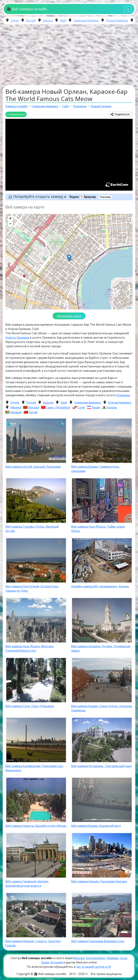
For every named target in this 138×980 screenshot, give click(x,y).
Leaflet (129, 308)
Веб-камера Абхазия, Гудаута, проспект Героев (33, 943)
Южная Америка (117, 20)
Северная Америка (86, 20)
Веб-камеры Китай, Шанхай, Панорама (33, 467)
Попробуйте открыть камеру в (56, 196)
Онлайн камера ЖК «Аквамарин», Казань (100, 586)
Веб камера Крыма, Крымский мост (96, 826)
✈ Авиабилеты (16, 114)
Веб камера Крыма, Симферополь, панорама (96, 469)
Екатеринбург (96, 958)
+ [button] (10, 219)
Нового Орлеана (17, 338)
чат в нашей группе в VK (94, 967)
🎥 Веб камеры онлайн (27, 9)
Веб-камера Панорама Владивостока (98, 941)
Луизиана (123, 395)
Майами (113, 958)
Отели (15, 20)
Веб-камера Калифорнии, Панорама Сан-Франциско (34, 768)
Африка (16, 407)
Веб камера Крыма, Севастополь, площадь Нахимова (102, 708)
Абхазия (16, 412)
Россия (31, 20)
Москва (34, 407)
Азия (63, 20)
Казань (112, 407)
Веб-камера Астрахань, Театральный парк (101, 766)
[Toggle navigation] (128, 9)
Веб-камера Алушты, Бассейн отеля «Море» (36, 826)
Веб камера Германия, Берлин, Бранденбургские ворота (27, 884)
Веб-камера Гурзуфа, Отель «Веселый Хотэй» (32, 529)
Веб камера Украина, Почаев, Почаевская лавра (101, 648)
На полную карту (69, 316)
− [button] (10, 224)
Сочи (81, 407)
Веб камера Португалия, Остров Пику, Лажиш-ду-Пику (32, 588)
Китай (33, 412)
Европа (48, 20)
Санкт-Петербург (58, 407)
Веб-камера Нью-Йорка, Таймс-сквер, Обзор (98, 529)
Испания (57, 962)
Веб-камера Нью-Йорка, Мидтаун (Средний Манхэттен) (30, 648)
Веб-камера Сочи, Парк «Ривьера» (30, 706)
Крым (96, 407)
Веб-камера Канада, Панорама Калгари (99, 881)
